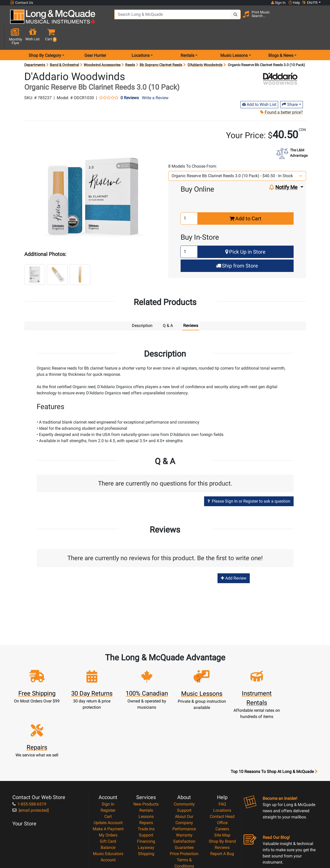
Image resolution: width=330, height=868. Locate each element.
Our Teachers (184, 827)
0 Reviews (130, 80)
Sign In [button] (278, 3)
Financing (146, 784)
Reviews (222, 790)
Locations (222, 753)
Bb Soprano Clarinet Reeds (161, 46)
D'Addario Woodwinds (205, 46)
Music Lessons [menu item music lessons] (234, 37)
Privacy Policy (184, 815)
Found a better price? (281, 94)
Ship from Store (237, 247)
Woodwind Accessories (102, 46)
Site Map (222, 778)
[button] (318, 19)
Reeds (130, 46)
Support (146, 778)
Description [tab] (142, 307)
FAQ (222, 747)
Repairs (146, 765)
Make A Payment (108, 772)
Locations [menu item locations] (141, 37)
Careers (222, 772)
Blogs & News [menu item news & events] (281, 37)
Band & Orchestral (64, 46)
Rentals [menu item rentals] (187, 37)
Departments (35, 46)
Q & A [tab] (168, 307)
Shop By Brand (222, 784)
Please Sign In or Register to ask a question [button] (249, 483)
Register (108, 753)
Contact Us (22, 3)
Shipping (146, 796)
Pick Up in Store (245, 233)
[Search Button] (232, 18)
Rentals (146, 753)
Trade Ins (146, 772)
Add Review (234, 560)
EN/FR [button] (310, 3)
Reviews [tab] (191, 307)
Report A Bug (222, 796)
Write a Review (155, 79)
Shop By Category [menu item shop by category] (45, 37)
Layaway (146, 790)
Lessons (146, 759)
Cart (108, 759)
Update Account (108, 765)
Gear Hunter (95, 37)
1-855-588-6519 (29, 747)
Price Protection (184, 796)
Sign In (108, 747)
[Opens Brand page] (280, 60)
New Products (146, 747)
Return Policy (184, 821)
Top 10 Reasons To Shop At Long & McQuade (274, 714)
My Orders (108, 778)
